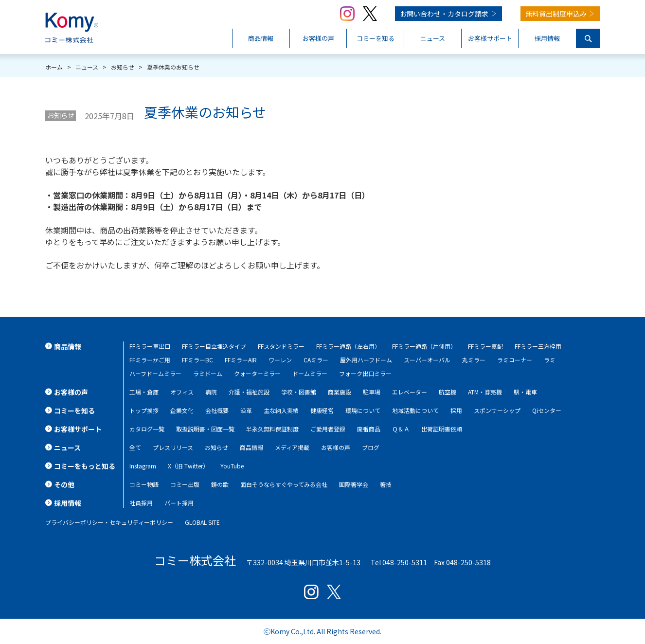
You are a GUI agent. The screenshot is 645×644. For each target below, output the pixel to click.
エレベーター (410, 392)
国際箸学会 (354, 484)
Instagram (143, 466)
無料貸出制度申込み (556, 14)
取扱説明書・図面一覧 (205, 429)
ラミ (550, 360)
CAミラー (316, 360)
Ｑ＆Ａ (401, 429)
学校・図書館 (299, 392)
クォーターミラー (257, 373)
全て (135, 447)
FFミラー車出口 (150, 346)
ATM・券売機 (485, 392)
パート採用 (179, 503)
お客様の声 (336, 447)
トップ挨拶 (144, 410)
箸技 (386, 484)
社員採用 (141, 503)
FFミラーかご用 (150, 360)
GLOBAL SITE (202, 522)
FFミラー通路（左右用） (348, 346)
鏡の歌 (220, 484)
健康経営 (322, 410)
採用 (456, 410)
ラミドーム (208, 373)
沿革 (246, 410)
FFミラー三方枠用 (538, 346)
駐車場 (372, 392)
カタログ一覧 (147, 429)
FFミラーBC (197, 360)
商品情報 (251, 447)
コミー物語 (144, 484)
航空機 (448, 392)
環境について (363, 410)
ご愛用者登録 (328, 429)
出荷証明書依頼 (442, 429)
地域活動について (415, 410)
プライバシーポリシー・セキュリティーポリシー (109, 522)
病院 (211, 392)
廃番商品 (369, 429)
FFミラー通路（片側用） (424, 346)
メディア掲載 (292, 447)
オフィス (182, 392)
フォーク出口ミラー (365, 373)
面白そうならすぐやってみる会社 (284, 484)
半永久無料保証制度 (272, 429)
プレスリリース (173, 447)
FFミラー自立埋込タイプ (214, 346)
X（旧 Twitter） (188, 466)
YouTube (232, 466)
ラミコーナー (515, 360)
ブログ (371, 447)
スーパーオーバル (427, 360)
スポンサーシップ (497, 410)
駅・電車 (525, 392)
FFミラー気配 (485, 346)
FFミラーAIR (241, 360)
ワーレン (280, 360)
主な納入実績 (281, 410)
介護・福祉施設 (249, 392)
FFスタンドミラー (281, 346)
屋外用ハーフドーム (366, 360)
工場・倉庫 (144, 392)
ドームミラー (310, 373)
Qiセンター (547, 410)
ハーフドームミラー (155, 373)
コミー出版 (185, 484)
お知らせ (61, 115)
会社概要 (217, 410)
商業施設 (340, 392)
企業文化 (182, 410)
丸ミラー (474, 360)
